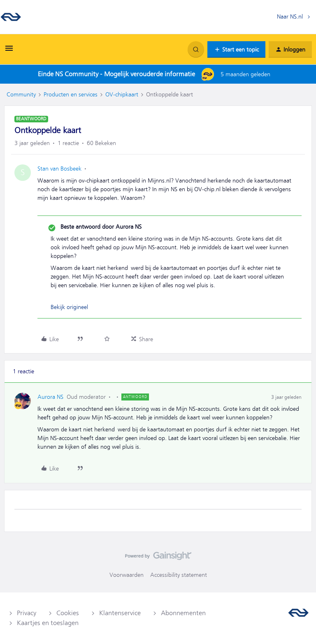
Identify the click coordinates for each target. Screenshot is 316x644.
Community (21, 94)
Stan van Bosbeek (59, 169)
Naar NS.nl (290, 16)
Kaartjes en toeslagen (48, 623)
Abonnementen (183, 613)
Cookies (68, 613)
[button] (9, 51)
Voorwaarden (127, 575)
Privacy (27, 613)
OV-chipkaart (122, 94)
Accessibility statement (179, 575)
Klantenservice (120, 613)
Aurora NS (50, 397)
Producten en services (71, 94)
